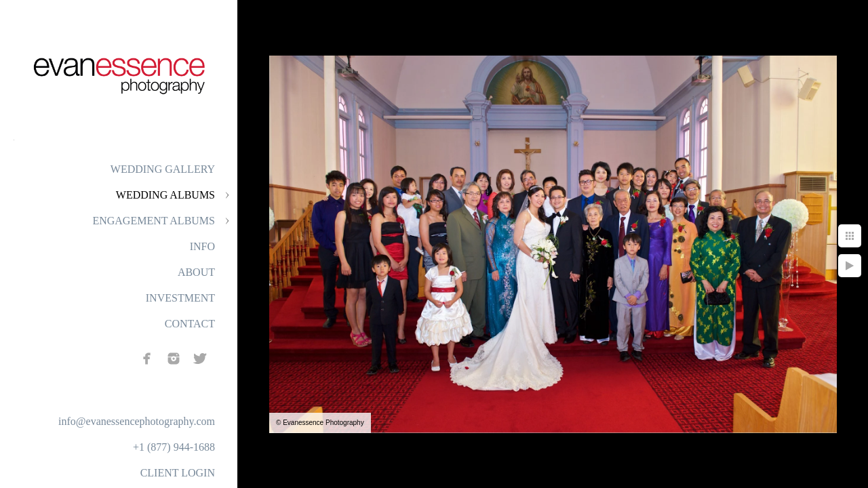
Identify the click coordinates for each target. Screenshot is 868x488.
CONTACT (190, 324)
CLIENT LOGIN (178, 473)
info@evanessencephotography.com (137, 421)
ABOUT (196, 272)
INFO (202, 246)
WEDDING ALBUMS (165, 195)
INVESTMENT (180, 298)
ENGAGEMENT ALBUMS (154, 221)
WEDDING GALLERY (163, 169)
